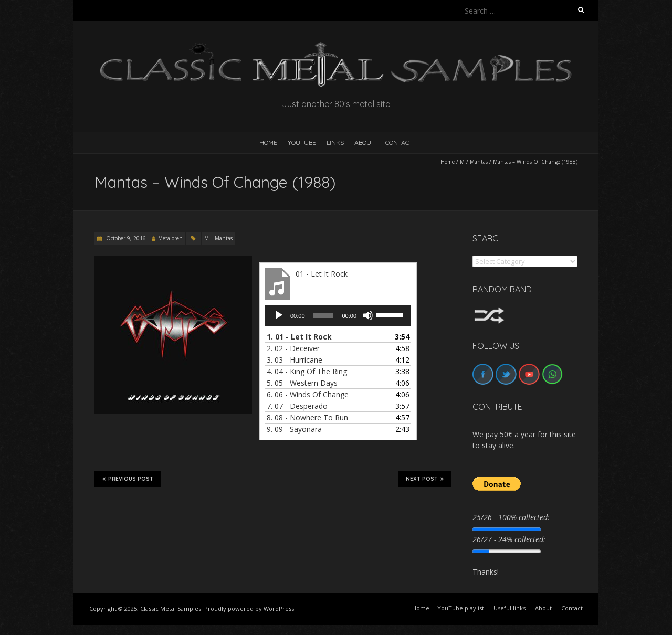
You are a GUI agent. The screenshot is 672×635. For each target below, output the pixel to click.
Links (335, 142)
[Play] (279, 315)
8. (307, 417)
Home (448, 162)
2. (293, 348)
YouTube (302, 142)
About (365, 142)
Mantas (479, 162)
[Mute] (368, 315)
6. (308, 394)
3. (295, 360)
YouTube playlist (461, 608)
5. (302, 383)
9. (294, 429)
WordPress (279, 608)
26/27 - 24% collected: (509, 539)
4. (307, 371)
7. (297, 406)
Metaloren (170, 238)
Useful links (510, 608)
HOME (268, 142)
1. (299, 337)
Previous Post (128, 479)
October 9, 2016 (125, 238)
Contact (399, 142)
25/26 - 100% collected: (511, 517)
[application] (338, 315)
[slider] (324, 315)
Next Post (425, 479)
